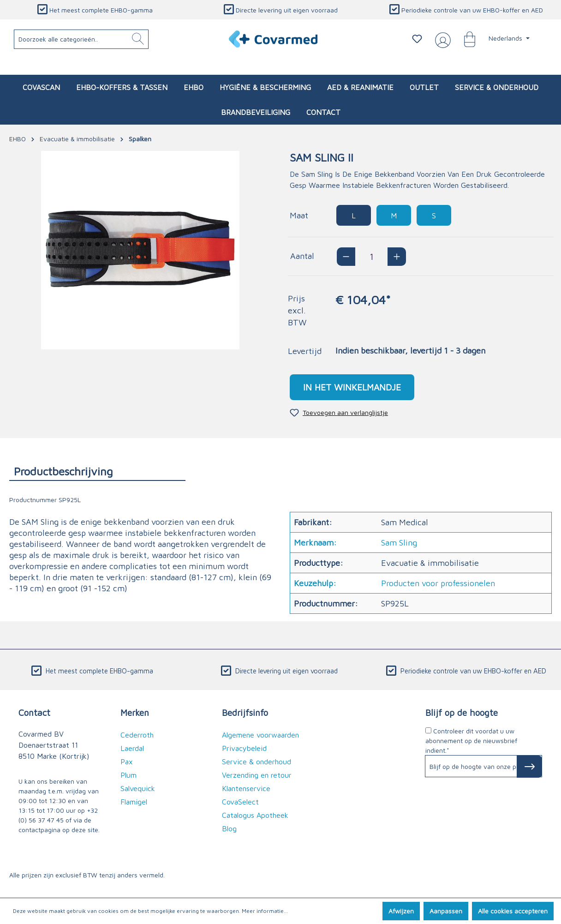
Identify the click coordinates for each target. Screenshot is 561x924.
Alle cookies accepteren (513, 911)
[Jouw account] (441, 39)
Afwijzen (401, 911)
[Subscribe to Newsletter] (529, 767)
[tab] (97, 471)
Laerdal (132, 748)
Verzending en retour (257, 775)
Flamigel (134, 802)
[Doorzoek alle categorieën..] (81, 39)
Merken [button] (135, 712)
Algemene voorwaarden (260, 735)
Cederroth (137, 735)
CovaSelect (240, 802)
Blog (229, 828)
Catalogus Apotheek (255, 815)
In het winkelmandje (352, 387)
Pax (127, 762)
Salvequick (138, 788)
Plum (128, 775)
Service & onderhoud (257, 762)
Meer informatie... (265, 911)
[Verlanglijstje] (417, 39)
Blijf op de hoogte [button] (462, 712)
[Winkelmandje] (465, 39)
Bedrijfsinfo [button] (245, 712)
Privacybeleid (244, 748)
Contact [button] (34, 712)
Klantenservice (246, 788)
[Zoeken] (138, 39)
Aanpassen (446, 911)
